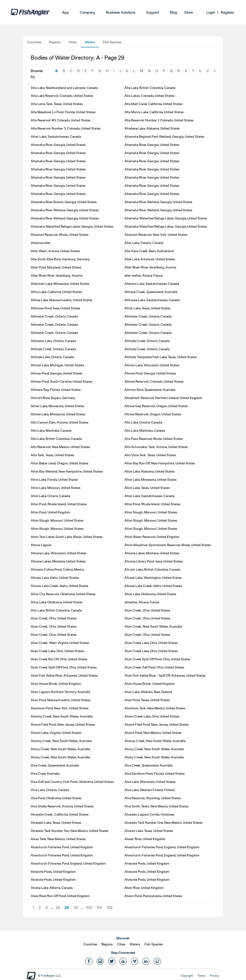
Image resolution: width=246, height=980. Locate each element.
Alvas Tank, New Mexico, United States (58, 839)
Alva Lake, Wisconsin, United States (150, 782)
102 (110, 908)
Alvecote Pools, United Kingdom (147, 863)
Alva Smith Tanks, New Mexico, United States (157, 806)
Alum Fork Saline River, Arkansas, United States (64, 675)
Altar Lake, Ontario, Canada (144, 243)
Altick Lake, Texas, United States (148, 308)
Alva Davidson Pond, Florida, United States (155, 774)
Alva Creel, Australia (45, 774)
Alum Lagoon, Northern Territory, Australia (60, 692)
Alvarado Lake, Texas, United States (56, 823)
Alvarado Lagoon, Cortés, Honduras (149, 814)
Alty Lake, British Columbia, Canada (56, 610)
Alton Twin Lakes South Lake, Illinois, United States (67, 537)
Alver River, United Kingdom (144, 888)
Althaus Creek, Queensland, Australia (151, 292)
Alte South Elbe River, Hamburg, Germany (60, 259)
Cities (73, 42)
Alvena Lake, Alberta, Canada (52, 888)
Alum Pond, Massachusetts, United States (61, 700)
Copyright (187, 976)
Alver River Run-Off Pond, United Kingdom (60, 896)
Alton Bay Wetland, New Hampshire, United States (67, 471)
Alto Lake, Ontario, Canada (143, 422)
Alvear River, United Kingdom (145, 839)
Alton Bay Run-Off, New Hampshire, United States (160, 463)
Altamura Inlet (41, 243)
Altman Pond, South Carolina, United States (61, 381)
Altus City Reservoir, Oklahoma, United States (63, 594)
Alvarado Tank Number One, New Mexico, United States (163, 823)
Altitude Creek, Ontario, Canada (147, 341)
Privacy (215, 976)
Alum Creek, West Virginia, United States (60, 643)
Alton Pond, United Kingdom (50, 512)
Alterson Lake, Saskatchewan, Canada (152, 284)
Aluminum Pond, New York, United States (60, 708)
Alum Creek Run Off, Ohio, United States (59, 659)
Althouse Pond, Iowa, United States (55, 308)
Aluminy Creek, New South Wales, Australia (62, 716)
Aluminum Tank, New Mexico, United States (155, 708)
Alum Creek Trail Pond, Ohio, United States (154, 667)
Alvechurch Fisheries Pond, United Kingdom (62, 847)
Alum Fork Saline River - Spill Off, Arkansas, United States (165, 675)
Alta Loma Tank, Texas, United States (57, 104)
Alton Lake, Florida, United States (54, 480)
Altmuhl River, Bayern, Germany (53, 398)
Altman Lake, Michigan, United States (57, 365)
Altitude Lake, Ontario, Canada (52, 357)
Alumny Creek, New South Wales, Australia (61, 741)
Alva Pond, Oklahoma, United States (56, 798)
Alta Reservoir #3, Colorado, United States (61, 120)
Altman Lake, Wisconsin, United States (152, 365)
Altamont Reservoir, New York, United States (156, 235)
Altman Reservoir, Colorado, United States (154, 381)
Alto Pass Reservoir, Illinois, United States (154, 439)
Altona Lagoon (41, 545)
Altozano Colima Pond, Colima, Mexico (57, 569)
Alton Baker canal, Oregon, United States (60, 463)
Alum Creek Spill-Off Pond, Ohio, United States (157, 659)
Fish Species (112, 42)
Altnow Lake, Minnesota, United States (58, 414)
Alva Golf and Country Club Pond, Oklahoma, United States (72, 782)
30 (76, 908)
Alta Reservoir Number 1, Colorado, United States (159, 120)
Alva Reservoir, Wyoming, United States (153, 798)
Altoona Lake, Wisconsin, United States (59, 553)
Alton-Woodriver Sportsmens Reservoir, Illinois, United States (168, 545)
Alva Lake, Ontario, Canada (50, 790)
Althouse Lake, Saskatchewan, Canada (152, 300)
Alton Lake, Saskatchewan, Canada (149, 496)
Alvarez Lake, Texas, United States (149, 831)
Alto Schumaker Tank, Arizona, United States (156, 447)
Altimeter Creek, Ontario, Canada (54, 316)
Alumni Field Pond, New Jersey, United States (63, 724)
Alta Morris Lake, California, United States (154, 112)
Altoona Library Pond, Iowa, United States (154, 561)
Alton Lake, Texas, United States (147, 488)
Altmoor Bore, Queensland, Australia (150, 390)
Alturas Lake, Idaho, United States (55, 578)
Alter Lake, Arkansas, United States (150, 259)
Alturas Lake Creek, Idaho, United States (60, 586)
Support (153, 12)
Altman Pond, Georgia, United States (57, 373)
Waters (90, 42)
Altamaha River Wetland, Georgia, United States (158, 202)
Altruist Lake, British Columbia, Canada (152, 569)
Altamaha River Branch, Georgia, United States (64, 202)
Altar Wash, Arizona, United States (55, 251)
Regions (55, 42)
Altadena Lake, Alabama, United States (152, 128)
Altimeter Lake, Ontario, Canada (53, 341)
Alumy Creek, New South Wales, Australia (60, 749)
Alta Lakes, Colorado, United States (150, 96)
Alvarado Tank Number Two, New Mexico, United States (70, 831)
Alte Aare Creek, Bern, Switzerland (149, 251)
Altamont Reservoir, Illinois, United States (60, 235)
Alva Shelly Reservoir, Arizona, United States (62, 806)
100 (89, 908)
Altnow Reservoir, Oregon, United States (153, 414)
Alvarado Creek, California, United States (60, 814)
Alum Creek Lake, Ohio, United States (151, 643)
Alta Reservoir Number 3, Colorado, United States (66, 128)
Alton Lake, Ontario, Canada (50, 496)
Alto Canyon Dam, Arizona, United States (60, 422)
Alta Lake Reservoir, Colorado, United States (62, 96)
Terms (201, 976)
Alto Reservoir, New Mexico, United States (60, 447)
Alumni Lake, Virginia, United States (56, 733)
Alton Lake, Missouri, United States (56, 488)
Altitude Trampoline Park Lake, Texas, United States (161, 357)
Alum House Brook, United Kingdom (56, 684)
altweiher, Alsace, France (142, 602)
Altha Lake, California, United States (56, 292)
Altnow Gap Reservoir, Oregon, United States (156, 406)
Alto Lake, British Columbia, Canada (56, 439)
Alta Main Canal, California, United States (154, 104)
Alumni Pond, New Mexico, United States (153, 733)
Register (227, 12)
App (65, 12)
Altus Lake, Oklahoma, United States (150, 594)
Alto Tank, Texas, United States (52, 455)
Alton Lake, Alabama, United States (150, 471)
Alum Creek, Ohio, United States (147, 610)
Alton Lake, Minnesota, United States (151, 480)
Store (189, 12)
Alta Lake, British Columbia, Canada (150, 88)
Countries (34, 42)
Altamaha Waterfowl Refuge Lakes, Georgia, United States (166, 218)
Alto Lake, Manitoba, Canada (51, 431)
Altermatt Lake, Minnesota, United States (60, 284)
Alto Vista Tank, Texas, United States (150, 455)
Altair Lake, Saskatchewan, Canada (56, 137)
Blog (173, 12)
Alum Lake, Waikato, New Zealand (148, 692)
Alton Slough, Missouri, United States (151, 512)
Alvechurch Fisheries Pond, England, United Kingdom (162, 847)
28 (58, 908)
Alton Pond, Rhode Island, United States (59, 504)
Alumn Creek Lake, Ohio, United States (152, 716)
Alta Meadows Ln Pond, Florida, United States (63, 112)
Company (87, 12)
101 (99, 908)
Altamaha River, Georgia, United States (58, 145)
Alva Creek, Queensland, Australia (55, 765)
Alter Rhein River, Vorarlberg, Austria (150, 267)
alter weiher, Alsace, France (144, 275)
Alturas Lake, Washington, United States (153, 578)
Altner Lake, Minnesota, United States (58, 406)
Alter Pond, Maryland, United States (56, 267)
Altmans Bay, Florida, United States (56, 390)
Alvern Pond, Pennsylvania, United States (153, 896)
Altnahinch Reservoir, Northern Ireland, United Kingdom (163, 398)
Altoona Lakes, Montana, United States (152, 553)
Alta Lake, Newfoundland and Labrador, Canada (64, 88)
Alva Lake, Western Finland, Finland (150, 790)
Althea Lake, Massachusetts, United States (62, 300)
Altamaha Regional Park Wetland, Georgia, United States (164, 137)
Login (211, 12)
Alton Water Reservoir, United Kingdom (152, 537)
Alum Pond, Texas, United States (147, 700)
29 (67, 908)
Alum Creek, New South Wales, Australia (153, 626)
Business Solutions (121, 12)
